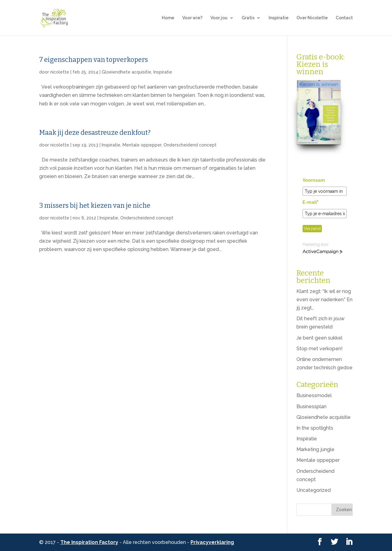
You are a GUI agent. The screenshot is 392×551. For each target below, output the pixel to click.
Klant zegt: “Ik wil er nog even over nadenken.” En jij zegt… (324, 300)
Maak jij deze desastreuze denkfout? (95, 133)
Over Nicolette (312, 18)
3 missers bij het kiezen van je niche (95, 206)
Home (168, 18)
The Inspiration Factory (89, 542)
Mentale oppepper (142, 145)
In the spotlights (315, 428)
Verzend (312, 229)
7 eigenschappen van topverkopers (94, 60)
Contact (344, 18)
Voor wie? (192, 18)
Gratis (248, 18)
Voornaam (314, 180)
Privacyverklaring (212, 542)
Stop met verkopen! (320, 349)
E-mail (311, 202)
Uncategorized (314, 490)
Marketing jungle (315, 449)
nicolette (60, 72)
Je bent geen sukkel (319, 338)
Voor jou (219, 18)
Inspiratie (279, 18)
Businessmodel (314, 395)
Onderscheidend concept (190, 145)
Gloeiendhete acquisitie (126, 72)
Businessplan (311, 407)
